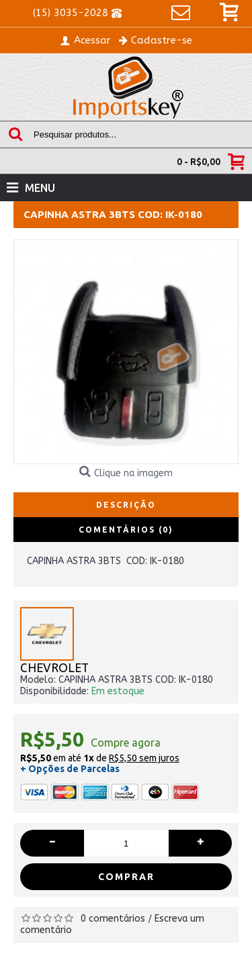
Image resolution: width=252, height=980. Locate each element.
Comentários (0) (126, 530)
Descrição (126, 505)
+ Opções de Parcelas (70, 769)
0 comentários (113, 919)
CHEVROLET (54, 668)
